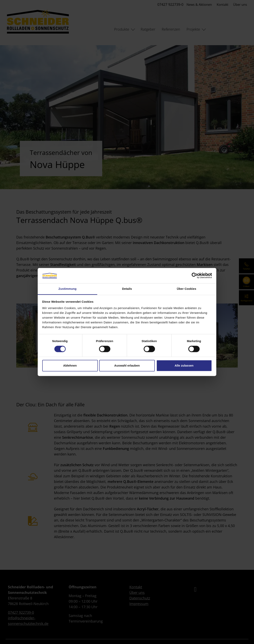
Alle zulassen (184, 365)
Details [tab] (127, 289)
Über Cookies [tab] (187, 289)
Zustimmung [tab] (68, 289)
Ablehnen (70, 365)
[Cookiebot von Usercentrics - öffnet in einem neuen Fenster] (195, 276)
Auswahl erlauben (127, 365)
